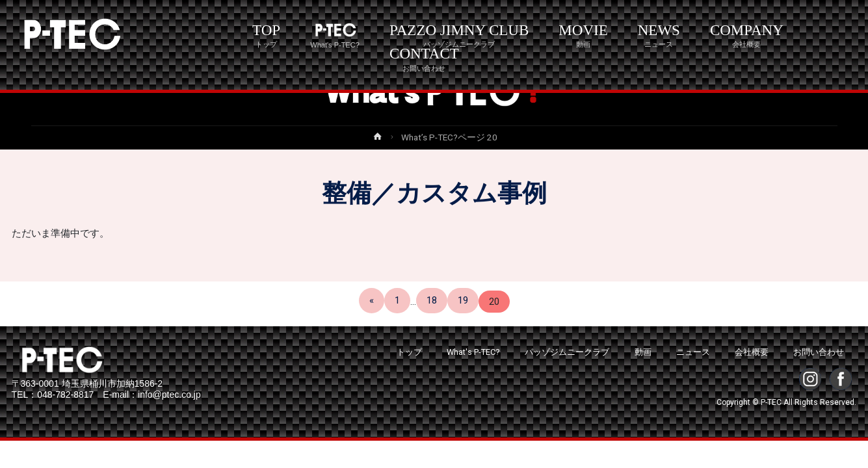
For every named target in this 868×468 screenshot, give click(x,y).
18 (432, 300)
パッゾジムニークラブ (567, 352)
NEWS (659, 35)
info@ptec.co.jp (169, 395)
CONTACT (424, 58)
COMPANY (747, 35)
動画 (643, 352)
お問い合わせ (819, 352)
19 (463, 300)
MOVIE (583, 35)
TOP (266, 35)
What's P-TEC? (473, 352)
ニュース (693, 352)
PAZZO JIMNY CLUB (459, 35)
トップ (409, 352)
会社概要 (752, 352)
